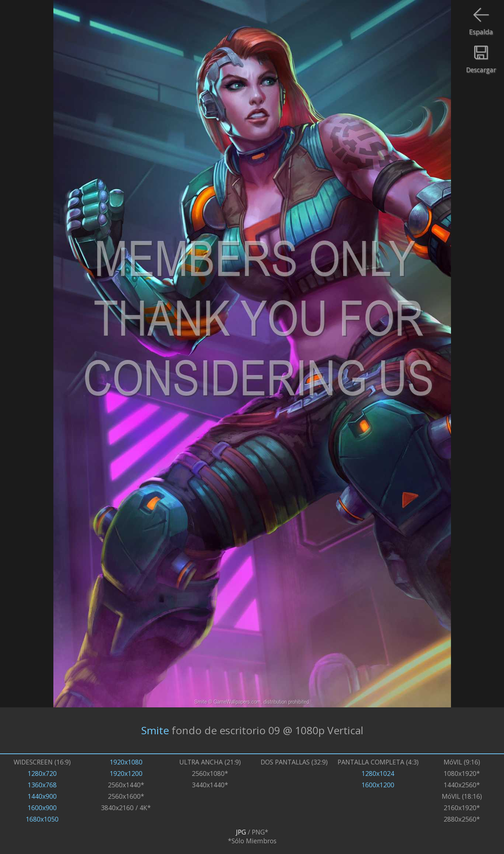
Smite (155, 730)
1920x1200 (126, 773)
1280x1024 (378, 773)
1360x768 (42, 785)
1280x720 (42, 773)
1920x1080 (126, 762)
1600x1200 (378, 785)
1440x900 (42, 796)
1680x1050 (42, 819)
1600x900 (42, 808)
